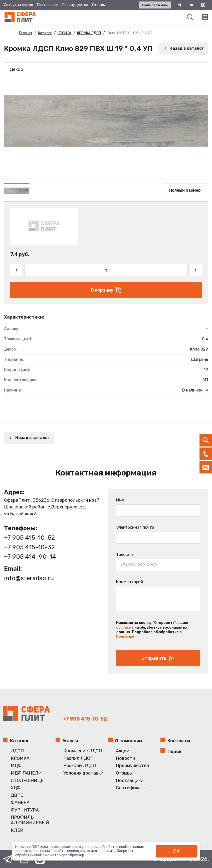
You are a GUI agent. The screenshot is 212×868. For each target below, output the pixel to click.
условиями (91, 847)
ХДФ (16, 788)
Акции (123, 751)
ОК (176, 851)
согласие (125, 628)
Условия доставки (83, 773)
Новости (126, 758)
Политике (125, 637)
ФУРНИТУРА (25, 810)
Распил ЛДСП (78, 758)
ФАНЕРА (20, 803)
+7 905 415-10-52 (30, 538)
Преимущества (75, 5)
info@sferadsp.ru (29, 578)
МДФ (16, 766)
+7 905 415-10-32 (30, 547)
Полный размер (185, 190)
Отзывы (99, 5)
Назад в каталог (184, 48)
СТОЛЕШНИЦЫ (28, 781)
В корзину (106, 290)
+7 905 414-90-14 (30, 556)
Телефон (125, 555)
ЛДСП (17, 751)
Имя (120, 500)
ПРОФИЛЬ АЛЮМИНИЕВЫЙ (30, 820)
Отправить (158, 658)
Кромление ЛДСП (83, 751)
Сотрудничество (19, 5)
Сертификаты (131, 788)
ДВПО (17, 795)
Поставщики (48, 5)
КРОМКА (20, 758)
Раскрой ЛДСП (80, 766)
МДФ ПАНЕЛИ (26, 773)
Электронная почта (135, 527)
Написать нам (154, 5)
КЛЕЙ (17, 830)
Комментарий (130, 582)
